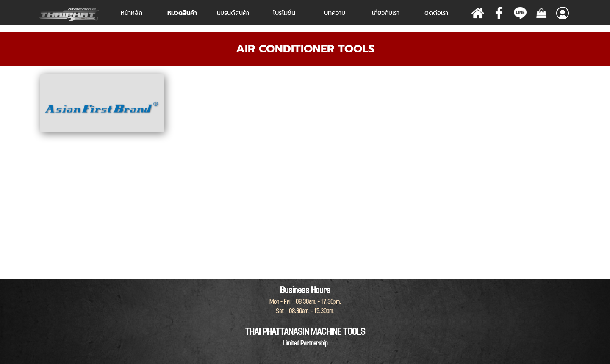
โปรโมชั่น (284, 13)
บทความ (335, 13)
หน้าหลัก (132, 13)
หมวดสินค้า (182, 13)
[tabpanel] (305, 49)
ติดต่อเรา (436, 13)
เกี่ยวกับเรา (386, 13)
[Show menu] (563, 13)
